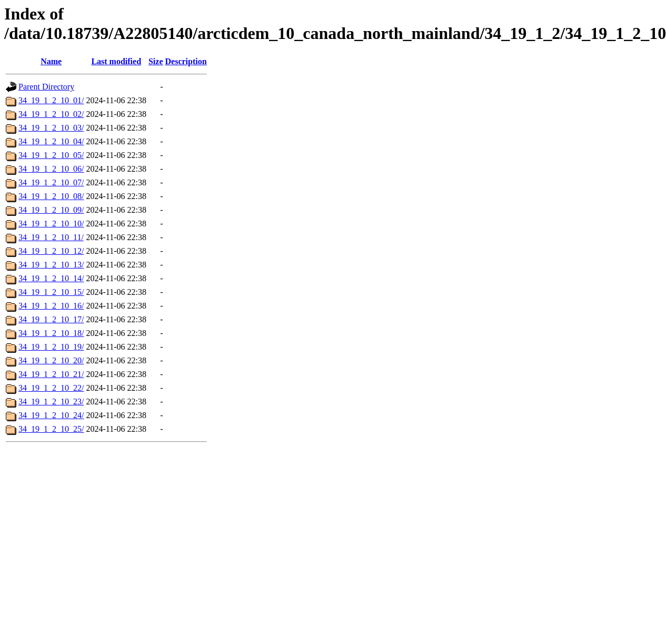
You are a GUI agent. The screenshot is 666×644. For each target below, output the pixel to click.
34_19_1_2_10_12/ (51, 251)
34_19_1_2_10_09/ (51, 210)
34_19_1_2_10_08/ (51, 196)
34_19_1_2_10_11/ (51, 237)
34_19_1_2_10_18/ (51, 333)
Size (156, 61)
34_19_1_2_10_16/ (51, 306)
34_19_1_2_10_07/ (51, 182)
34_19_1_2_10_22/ (51, 388)
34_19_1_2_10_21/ (51, 374)
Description (186, 61)
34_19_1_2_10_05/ (51, 155)
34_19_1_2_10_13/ (51, 265)
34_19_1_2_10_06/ (51, 169)
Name (51, 61)
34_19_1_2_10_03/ (51, 128)
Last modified (116, 61)
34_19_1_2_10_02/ (51, 114)
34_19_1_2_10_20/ (51, 360)
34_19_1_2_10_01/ (51, 100)
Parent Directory (46, 87)
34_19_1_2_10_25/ (51, 429)
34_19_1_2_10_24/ (51, 415)
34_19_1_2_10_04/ (51, 141)
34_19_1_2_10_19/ (51, 347)
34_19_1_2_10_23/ (51, 402)
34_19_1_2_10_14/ (51, 278)
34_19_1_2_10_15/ (51, 292)
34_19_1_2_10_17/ (51, 319)
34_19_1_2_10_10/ (51, 224)
